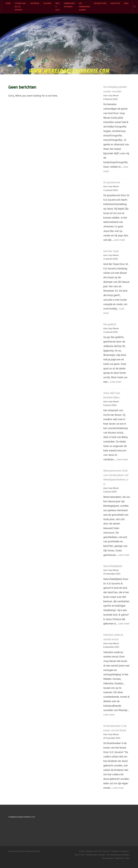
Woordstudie (100, 3)
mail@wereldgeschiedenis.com (22, 817)
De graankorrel (112, 182)
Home (8, 3)
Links (126, 3)
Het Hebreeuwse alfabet (84, 7)
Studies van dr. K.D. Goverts (20, 7)
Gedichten (115, 3)
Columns (47, 3)
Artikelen (35, 3)
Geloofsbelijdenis (113, 566)
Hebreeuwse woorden (69, 5)
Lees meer (120, 240)
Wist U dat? (58, 7)
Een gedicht (110, 324)
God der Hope (111, 251)
